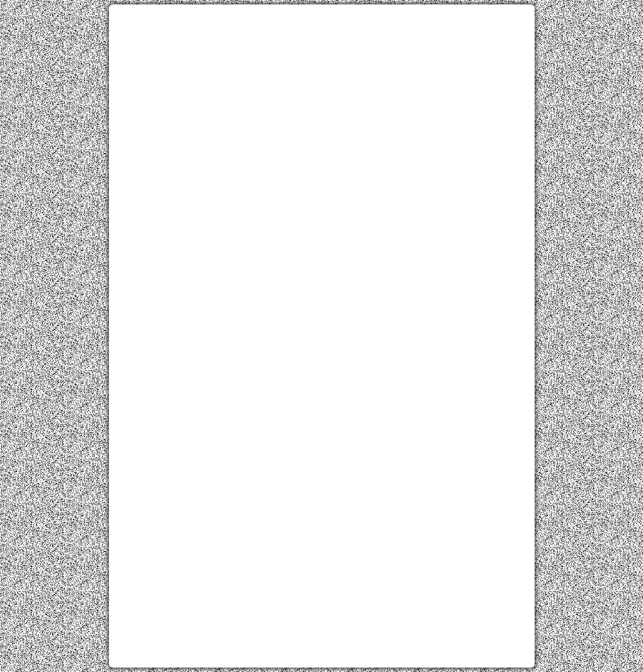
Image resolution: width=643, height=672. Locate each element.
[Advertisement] (322, 90)
